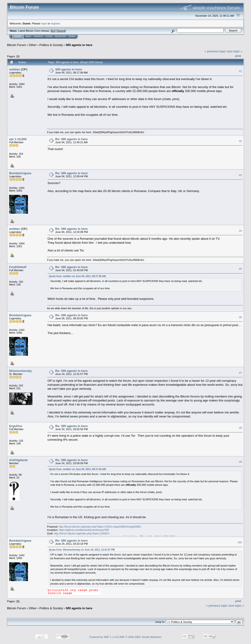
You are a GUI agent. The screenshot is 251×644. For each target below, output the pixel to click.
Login (49, 36)
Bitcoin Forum (16, 45)
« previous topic (215, 51)
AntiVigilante (18, 460)
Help (28, 36)
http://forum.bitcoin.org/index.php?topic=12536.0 (82, 533)
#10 (240, 542)
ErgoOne (16, 426)
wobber (15, 69)
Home (18, 36)
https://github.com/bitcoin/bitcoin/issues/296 (84, 530)
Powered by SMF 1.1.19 (103, 637)
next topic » (235, 51)
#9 (240, 462)
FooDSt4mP (18, 267)
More (72, 36)
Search (39, 36)
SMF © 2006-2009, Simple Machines (141, 637)
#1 (240, 71)
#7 (240, 373)
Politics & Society (51, 45)
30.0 (53, 31)
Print (238, 56)
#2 (240, 141)
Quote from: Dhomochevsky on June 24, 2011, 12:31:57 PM (82, 550)
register (55, 23)
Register (60, 36)
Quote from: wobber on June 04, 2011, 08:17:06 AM (77, 276)
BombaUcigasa (20, 173)
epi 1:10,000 (18, 139)
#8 (240, 428)
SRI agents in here (79, 45)
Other (33, 45)
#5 (240, 269)
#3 (240, 175)
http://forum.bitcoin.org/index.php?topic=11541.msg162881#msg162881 (100, 527)
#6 (240, 317)
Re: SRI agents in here (71, 139)
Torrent (61, 31)
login (44, 23)
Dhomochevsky (20, 371)
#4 (240, 231)
